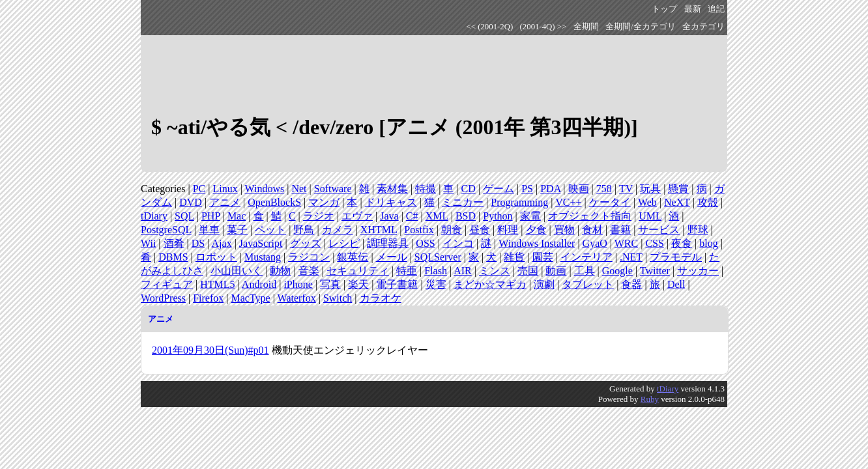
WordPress (163, 298)
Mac (237, 216)
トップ (664, 9)
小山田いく (237, 271)
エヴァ (357, 216)
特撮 (426, 189)
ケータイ (610, 202)
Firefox (208, 298)
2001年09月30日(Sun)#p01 (210, 350)
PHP (211, 216)
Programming (519, 202)
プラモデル (676, 257)
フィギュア (167, 284)
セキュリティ (358, 271)
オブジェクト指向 (590, 216)
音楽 (309, 271)
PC (199, 189)
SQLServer (438, 257)
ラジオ (319, 216)
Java (389, 216)
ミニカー (463, 202)
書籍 (620, 230)
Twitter (655, 271)
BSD (466, 216)
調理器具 (388, 243)
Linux (225, 189)
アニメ (225, 202)
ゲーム (499, 189)
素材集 (392, 189)
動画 (556, 271)
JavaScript (261, 243)
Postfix (419, 230)
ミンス (495, 271)
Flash (436, 271)
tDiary (154, 216)
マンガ (324, 202)
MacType (250, 298)
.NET (631, 257)
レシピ (344, 243)
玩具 (650, 189)
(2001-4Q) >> (543, 27)
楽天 (358, 284)
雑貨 (514, 257)
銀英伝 (353, 257)
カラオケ (381, 298)
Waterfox (297, 298)
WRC (626, 243)
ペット (270, 230)
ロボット (216, 257)
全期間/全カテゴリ (641, 27)
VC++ (568, 202)
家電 (530, 216)
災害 (436, 284)
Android (259, 284)
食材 (592, 230)
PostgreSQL (166, 230)
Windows (265, 189)
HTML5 (217, 284)
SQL (184, 216)
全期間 (586, 27)
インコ (458, 243)
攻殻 (708, 202)
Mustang (263, 257)
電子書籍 (397, 284)
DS (198, 243)
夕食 (536, 230)
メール (392, 257)
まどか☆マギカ (490, 284)
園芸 (543, 257)
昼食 (480, 230)
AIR (463, 271)
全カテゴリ (703, 27)
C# (412, 216)
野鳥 (304, 230)
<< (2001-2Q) (490, 27)
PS (527, 189)
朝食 (452, 230)
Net (299, 189)
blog (708, 243)
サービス (659, 230)
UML (650, 216)
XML (437, 216)
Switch (338, 298)
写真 (330, 284)
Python (498, 216)
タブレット (588, 284)
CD (469, 189)
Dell (676, 284)
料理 (508, 230)
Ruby (650, 399)
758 (604, 189)
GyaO (595, 243)
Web (647, 202)
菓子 (237, 230)
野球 (698, 230)
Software (333, 189)
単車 (209, 230)
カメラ (338, 230)
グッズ (306, 243)
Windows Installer (537, 243)
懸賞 (678, 189)
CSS (654, 243)
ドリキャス (391, 202)
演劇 (544, 284)
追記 (716, 9)
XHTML (379, 230)
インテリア (586, 257)
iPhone (298, 284)
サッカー (698, 271)
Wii (148, 243)
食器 (631, 284)
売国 (528, 271)
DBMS (173, 257)
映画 (579, 189)
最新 (693, 9)
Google (617, 271)
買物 (564, 230)
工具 (585, 271)
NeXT (677, 202)
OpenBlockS (274, 202)
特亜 (407, 271)
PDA (550, 189)
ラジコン (309, 257)
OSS (425, 243)
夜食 (682, 243)
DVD (191, 202)
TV (626, 189)
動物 (280, 271)
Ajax (222, 243)
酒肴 (174, 243)
